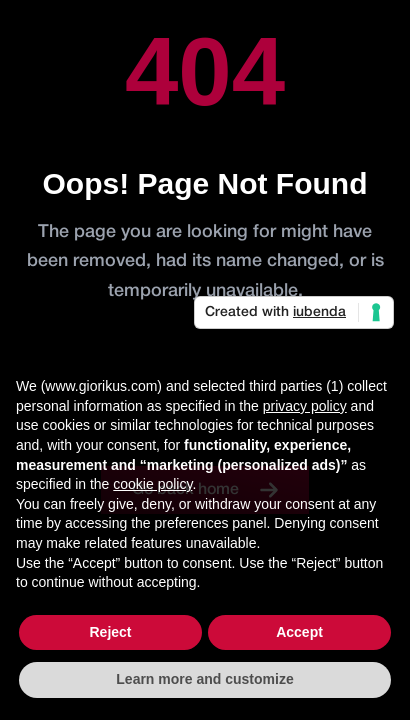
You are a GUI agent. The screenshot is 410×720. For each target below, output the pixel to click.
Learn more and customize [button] (204, 679)
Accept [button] (299, 632)
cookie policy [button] (152, 484)
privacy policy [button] (305, 406)
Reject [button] (110, 632)
